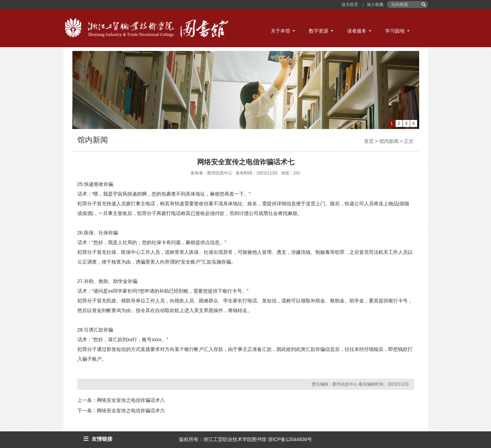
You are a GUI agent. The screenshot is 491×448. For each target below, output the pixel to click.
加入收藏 (375, 5)
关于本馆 (280, 31)
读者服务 (357, 31)
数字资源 (319, 31)
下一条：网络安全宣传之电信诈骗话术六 (121, 411)
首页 (369, 141)
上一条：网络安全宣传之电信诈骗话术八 (121, 400)
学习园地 (395, 31)
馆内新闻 (389, 141)
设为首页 (350, 5)
